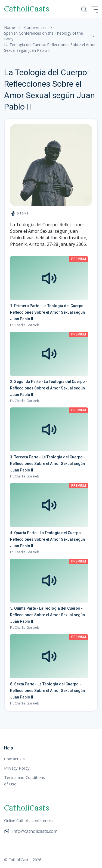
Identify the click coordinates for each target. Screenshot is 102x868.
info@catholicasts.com (31, 831)
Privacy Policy (17, 768)
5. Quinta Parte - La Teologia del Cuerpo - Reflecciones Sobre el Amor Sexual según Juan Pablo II (47, 615)
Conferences (35, 27)
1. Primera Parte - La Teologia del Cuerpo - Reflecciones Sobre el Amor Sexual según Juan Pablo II (48, 312)
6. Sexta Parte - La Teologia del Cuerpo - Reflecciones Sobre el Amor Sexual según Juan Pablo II (47, 691)
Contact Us (14, 759)
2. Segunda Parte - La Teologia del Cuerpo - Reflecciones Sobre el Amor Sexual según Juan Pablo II (49, 388)
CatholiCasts (27, 9)
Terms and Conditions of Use (25, 781)
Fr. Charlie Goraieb (25, 325)
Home (10, 27)
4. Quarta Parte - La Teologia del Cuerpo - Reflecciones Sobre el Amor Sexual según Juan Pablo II (47, 539)
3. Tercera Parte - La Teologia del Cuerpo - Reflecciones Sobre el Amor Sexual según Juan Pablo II (48, 464)
